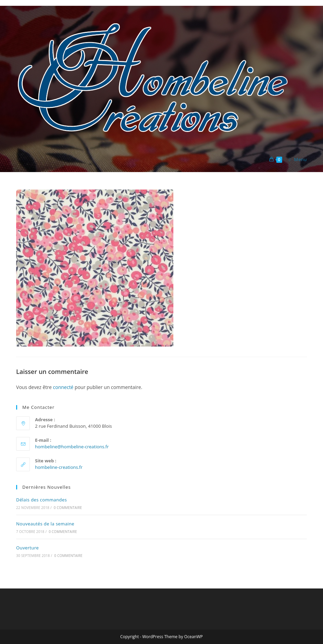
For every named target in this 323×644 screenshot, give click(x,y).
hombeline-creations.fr (59, 467)
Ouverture (27, 548)
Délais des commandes (42, 500)
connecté (63, 387)
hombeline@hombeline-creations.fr (72, 447)
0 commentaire (68, 508)
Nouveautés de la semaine (45, 524)
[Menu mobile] (295, 159)
